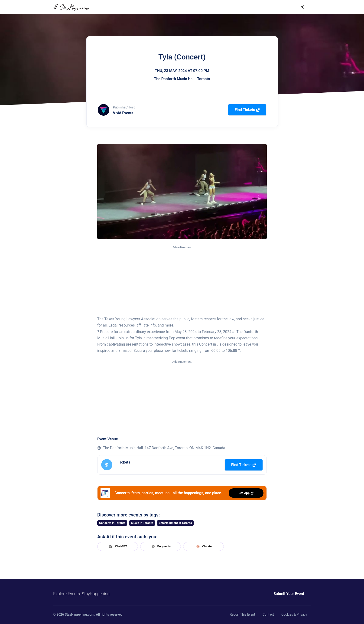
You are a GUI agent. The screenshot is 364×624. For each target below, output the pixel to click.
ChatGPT (117, 546)
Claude (203, 546)
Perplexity (161, 546)
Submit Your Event (289, 594)
